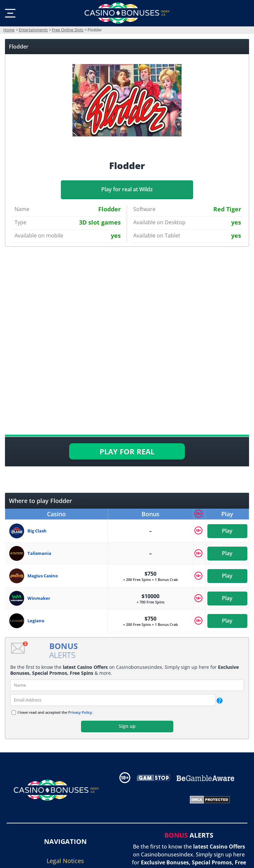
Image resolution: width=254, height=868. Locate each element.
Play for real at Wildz (127, 189)
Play (227, 531)
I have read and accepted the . (55, 712)
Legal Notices (65, 861)
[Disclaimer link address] (153, 777)
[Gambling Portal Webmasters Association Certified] (148, 799)
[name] (127, 685)
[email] (113, 700)
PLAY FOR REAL (127, 452)
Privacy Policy (80, 712)
